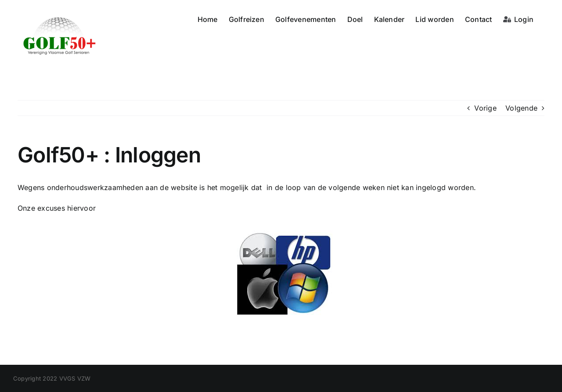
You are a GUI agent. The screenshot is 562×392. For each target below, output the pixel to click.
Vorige (485, 108)
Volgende (521, 108)
